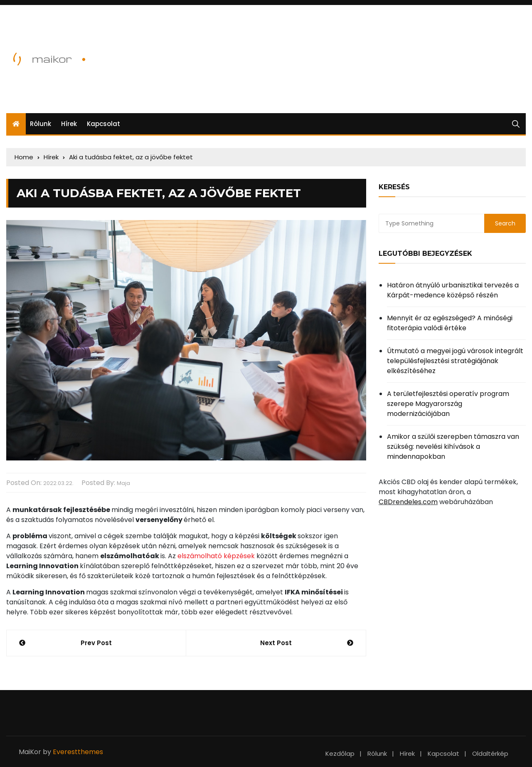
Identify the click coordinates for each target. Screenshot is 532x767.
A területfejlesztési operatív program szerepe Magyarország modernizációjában (448, 404)
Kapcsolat (103, 124)
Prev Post (96, 643)
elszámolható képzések (216, 556)
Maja (123, 483)
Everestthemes (78, 752)
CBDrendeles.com (408, 502)
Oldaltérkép (490, 753)
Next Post (276, 643)
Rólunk (41, 124)
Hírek (69, 124)
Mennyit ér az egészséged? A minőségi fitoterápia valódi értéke (450, 323)
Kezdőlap (340, 753)
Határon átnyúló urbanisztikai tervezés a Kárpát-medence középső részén (453, 290)
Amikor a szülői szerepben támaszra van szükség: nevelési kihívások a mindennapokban (453, 447)
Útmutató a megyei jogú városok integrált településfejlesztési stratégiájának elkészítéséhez (455, 361)
